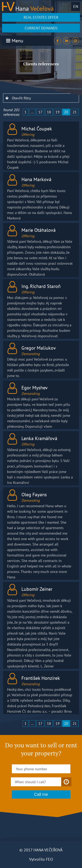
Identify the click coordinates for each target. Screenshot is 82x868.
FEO (49, 859)
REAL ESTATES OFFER (41, 17)
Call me (41, 794)
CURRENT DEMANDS (41, 28)
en (76, 6)
